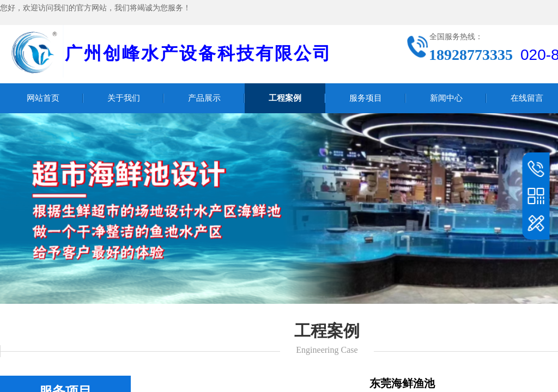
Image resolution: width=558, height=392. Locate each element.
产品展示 (204, 98)
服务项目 (366, 98)
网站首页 (43, 98)
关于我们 (124, 98)
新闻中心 (446, 98)
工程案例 (285, 98)
